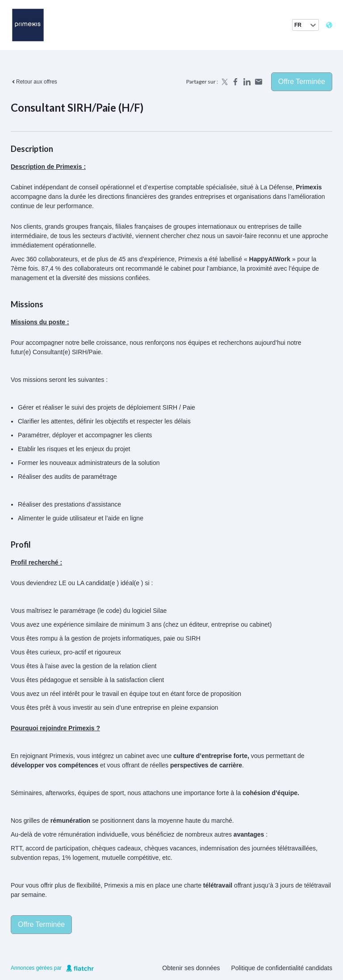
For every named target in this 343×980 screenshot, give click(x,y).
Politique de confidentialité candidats (282, 968)
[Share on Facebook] (235, 82)
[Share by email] (259, 82)
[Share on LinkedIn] (247, 82)
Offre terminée (302, 82)
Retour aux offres (34, 82)
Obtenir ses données (191, 968)
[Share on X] (224, 82)
